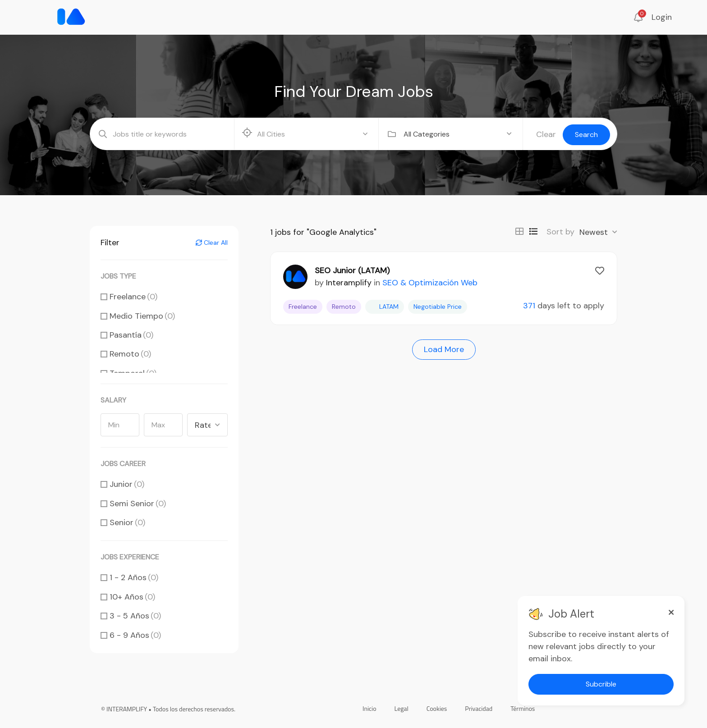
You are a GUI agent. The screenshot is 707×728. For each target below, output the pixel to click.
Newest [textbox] (594, 232)
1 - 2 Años (134, 577)
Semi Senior (138, 504)
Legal (402, 708)
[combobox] (458, 134)
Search (586, 135)
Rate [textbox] (203, 425)
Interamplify (349, 283)
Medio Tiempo (142, 316)
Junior (127, 484)
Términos (523, 708)
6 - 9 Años (135, 635)
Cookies (437, 708)
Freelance (133, 297)
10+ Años (132, 597)
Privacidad (479, 708)
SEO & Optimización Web (430, 283)
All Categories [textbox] (427, 134)
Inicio (370, 708)
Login (662, 17)
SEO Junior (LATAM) (352, 270)
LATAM (385, 307)
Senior (127, 522)
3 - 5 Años (135, 616)
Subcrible (601, 684)
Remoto (130, 354)
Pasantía (131, 335)
